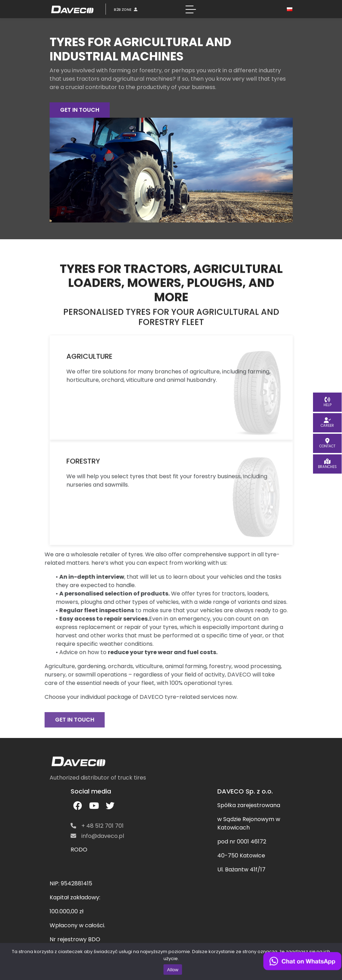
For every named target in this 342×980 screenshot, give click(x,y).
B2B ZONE (126, 9)
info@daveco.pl (97, 836)
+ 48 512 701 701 (97, 826)
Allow (173, 970)
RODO (79, 850)
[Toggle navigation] (191, 9)
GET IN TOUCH (80, 110)
